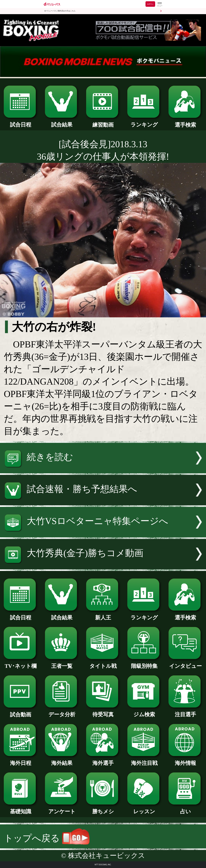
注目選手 (185, 712)
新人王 (103, 615)
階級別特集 (144, 663)
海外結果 (62, 760)
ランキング (144, 122)
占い (185, 809)
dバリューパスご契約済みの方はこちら (60, 11)
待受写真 (103, 712)
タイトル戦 (103, 663)
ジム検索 (144, 712)
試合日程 (21, 122)
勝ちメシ (103, 809)
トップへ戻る (47, 838)
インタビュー (185, 663)
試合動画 (21, 712)
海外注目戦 (144, 760)
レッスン (144, 809)
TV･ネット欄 (21, 663)
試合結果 (62, 122)
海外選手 (103, 760)
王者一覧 (62, 663)
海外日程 (21, 760)
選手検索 (185, 122)
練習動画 (103, 122)
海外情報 (185, 760)
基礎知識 (21, 809)
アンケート (62, 809)
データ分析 (62, 712)
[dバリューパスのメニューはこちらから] (159, 4)
